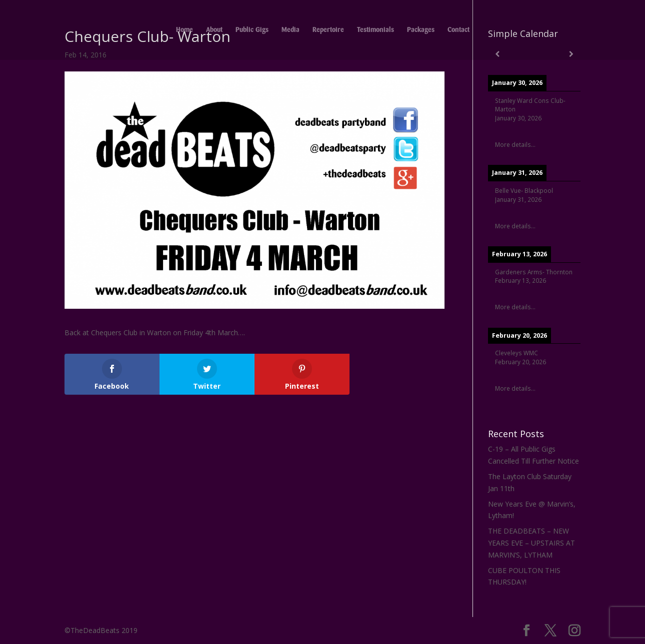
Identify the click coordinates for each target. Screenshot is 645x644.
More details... (515, 144)
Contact (458, 30)
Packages (421, 30)
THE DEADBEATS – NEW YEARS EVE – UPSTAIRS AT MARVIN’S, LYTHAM (531, 543)
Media (290, 30)
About (214, 30)
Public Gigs (252, 30)
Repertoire (328, 30)
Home (184, 30)
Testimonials (375, 30)
